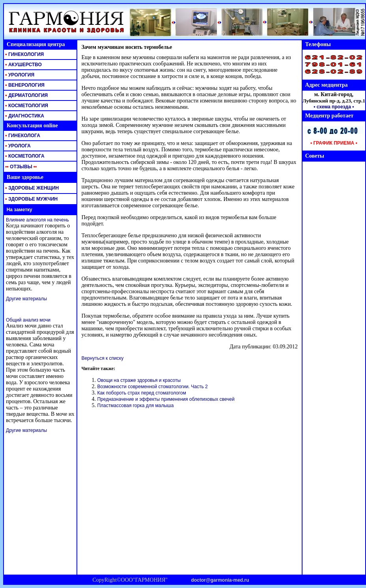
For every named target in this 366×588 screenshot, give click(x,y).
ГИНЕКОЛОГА (22, 136)
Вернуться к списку (102, 358)
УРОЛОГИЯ (19, 75)
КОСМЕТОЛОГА (24, 156)
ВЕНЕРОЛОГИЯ (24, 85)
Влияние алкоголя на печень (37, 220)
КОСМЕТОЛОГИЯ (26, 106)
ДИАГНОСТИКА (24, 116)
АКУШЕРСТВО (23, 65)
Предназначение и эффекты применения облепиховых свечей (166, 399)
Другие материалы (26, 299)
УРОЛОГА (17, 146)
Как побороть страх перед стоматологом (141, 393)
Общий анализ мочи (28, 320)
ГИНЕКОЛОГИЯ (24, 54)
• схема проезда (332, 107)
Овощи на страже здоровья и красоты (139, 380)
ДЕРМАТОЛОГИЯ (26, 95)
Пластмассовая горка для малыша (135, 406)
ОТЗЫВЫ (20, 167)
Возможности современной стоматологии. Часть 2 (152, 387)
